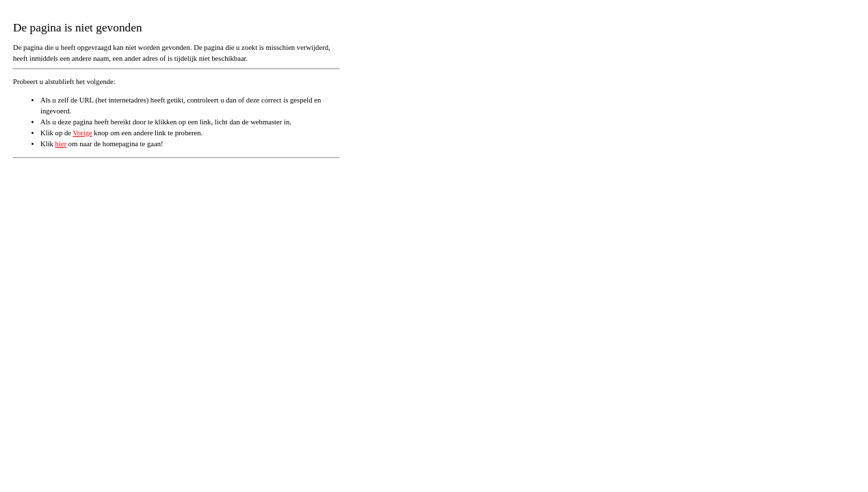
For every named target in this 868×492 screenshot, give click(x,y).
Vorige (82, 133)
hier (61, 144)
